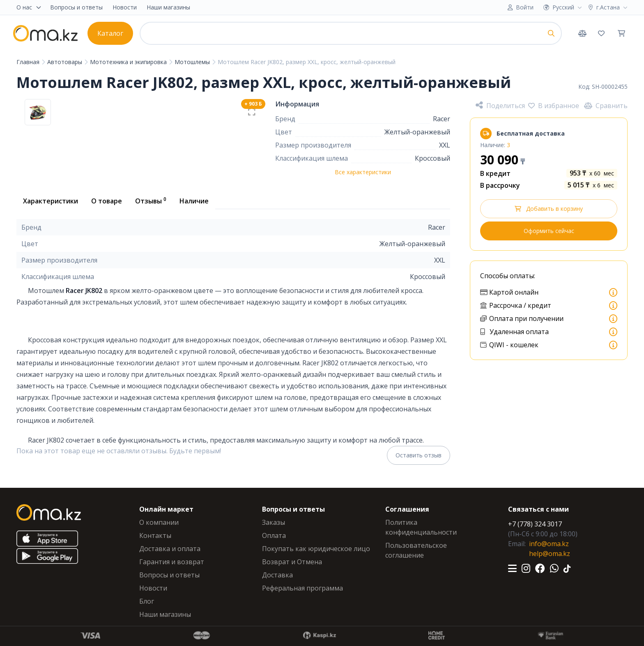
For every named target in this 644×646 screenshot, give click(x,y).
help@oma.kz (550, 554)
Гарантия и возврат (172, 562)
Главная (29, 62)
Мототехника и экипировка (129, 62)
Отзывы (151, 201)
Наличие (194, 201)
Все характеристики (363, 172)
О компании (159, 522)
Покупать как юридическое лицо (316, 549)
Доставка (277, 575)
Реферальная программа (302, 588)
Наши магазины (168, 7)
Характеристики (51, 201)
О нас (29, 7)
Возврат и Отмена (292, 562)
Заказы (274, 522)
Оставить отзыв (419, 455)
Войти (525, 7)
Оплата (274, 535)
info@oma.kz (549, 544)
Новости (125, 7)
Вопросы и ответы (76, 7)
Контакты (155, 535)
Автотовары (66, 62)
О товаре (107, 201)
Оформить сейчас (549, 231)
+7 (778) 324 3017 (535, 524)
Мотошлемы (193, 62)
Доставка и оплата (170, 549)
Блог (147, 601)
